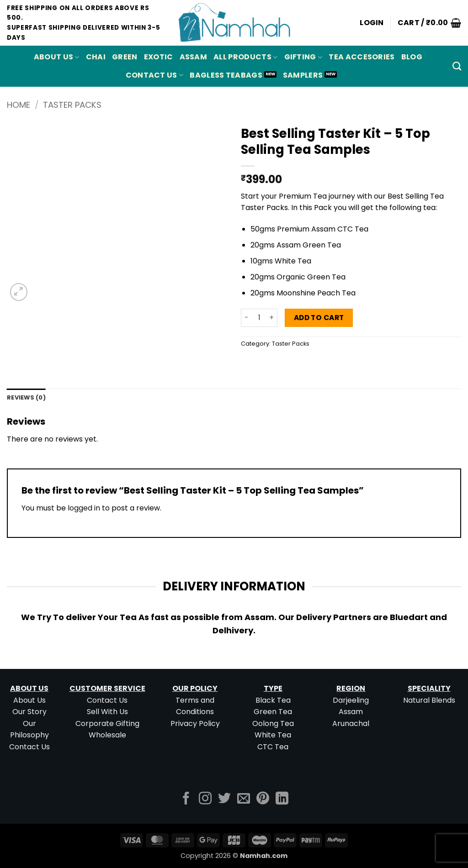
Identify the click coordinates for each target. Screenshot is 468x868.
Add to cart (319, 318)
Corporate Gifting (107, 723)
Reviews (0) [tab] (26, 397)
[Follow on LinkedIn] (282, 799)
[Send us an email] (244, 799)
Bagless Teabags (226, 75)
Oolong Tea (273, 723)
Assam (351, 712)
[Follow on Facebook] (186, 799)
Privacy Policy (195, 723)
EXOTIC (159, 57)
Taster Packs (72, 105)
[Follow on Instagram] (205, 799)
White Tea (273, 735)
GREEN (125, 57)
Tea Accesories (362, 57)
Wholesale (107, 735)
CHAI (96, 57)
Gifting (303, 57)
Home (19, 105)
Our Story (29, 712)
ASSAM (194, 57)
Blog (412, 57)
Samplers (303, 75)
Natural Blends (429, 700)
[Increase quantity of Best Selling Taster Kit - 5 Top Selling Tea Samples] (272, 318)
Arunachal (351, 723)
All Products (245, 57)
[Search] (457, 66)
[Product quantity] (259, 318)
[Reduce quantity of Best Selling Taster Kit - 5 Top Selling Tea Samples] (246, 318)
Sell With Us (107, 712)
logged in (84, 508)
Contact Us (155, 75)
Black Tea (273, 700)
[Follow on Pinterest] (263, 799)
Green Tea (273, 712)
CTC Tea (273, 747)
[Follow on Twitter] (224, 799)
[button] (372, 23)
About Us (57, 57)
